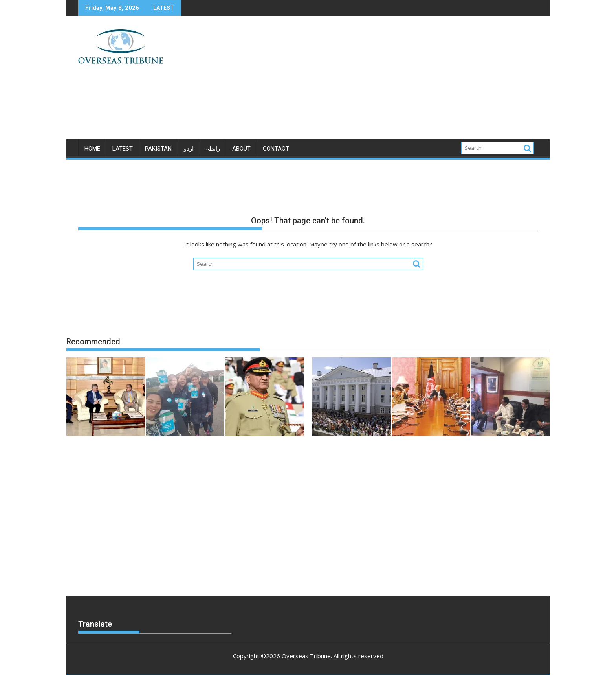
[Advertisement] (381, 81)
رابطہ (213, 149)
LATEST (123, 149)
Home (92, 149)
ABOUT (241, 149)
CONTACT (276, 149)
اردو (189, 149)
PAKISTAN (158, 149)
